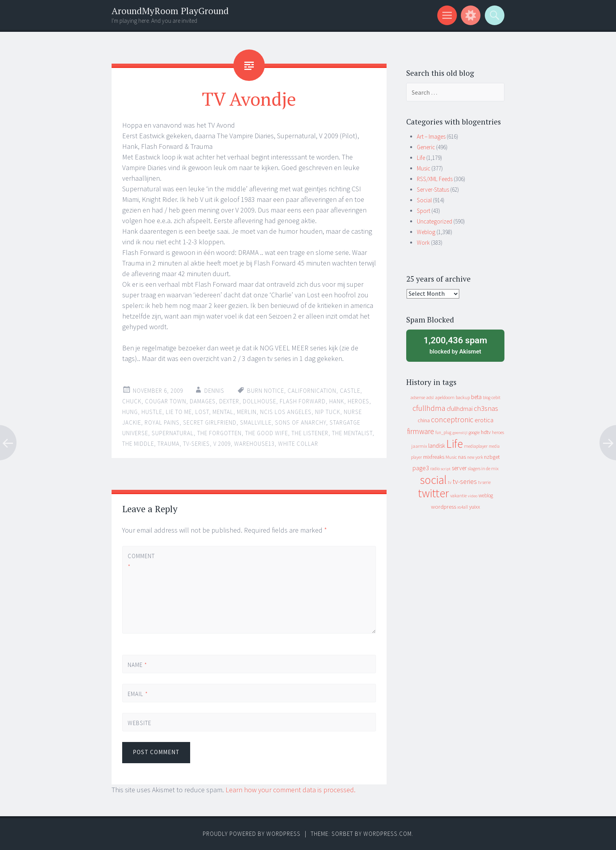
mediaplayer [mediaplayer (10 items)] (476, 446)
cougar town (166, 401)
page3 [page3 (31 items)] (421, 468)
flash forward (303, 401)
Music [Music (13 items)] (451, 457)
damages (203, 401)
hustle (152, 412)
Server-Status (433, 190)
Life (421, 158)
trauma (169, 444)
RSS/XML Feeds (435, 179)
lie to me (179, 412)
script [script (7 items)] (446, 469)
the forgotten (219, 433)
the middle (138, 444)
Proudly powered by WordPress (252, 834)
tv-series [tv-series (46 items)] (465, 482)
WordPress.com (388, 834)
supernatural (173, 433)
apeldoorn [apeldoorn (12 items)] (445, 397)
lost (202, 412)
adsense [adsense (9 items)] (418, 398)
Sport (423, 211)
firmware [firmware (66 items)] (421, 431)
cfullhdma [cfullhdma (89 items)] (429, 408)
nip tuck (328, 412)
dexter (229, 401)
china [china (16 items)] (424, 420)
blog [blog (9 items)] (487, 398)
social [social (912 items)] (433, 480)
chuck (132, 401)
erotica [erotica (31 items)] (484, 420)
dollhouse (259, 401)
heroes (358, 401)
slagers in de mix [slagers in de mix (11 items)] (483, 468)
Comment (141, 561)
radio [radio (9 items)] (435, 469)
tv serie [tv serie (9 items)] (484, 482)
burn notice (266, 391)
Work (423, 243)
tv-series (196, 444)
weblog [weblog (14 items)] (486, 496)
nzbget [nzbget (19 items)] (492, 457)
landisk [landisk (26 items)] (437, 446)
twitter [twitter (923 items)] (434, 493)
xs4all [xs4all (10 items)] (463, 507)
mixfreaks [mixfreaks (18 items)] (434, 457)
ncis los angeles (286, 412)
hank (337, 401)
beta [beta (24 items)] (476, 397)
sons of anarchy (301, 422)
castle (350, 391)
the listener (310, 433)
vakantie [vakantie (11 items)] (458, 496)
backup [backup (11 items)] (463, 397)
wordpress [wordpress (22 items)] (444, 507)
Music (423, 168)
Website (139, 723)
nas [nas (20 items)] (462, 457)
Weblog (426, 232)
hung (130, 412)
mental (223, 412)
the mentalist (352, 433)
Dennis (214, 391)
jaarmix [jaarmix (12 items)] (419, 446)
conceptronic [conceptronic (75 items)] (452, 420)
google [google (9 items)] (474, 432)
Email (138, 694)
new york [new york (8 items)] (475, 457)
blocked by (455, 345)
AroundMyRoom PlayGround (170, 11)
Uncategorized (434, 221)
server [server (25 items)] (459, 468)
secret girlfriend (210, 422)
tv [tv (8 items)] (450, 482)
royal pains (162, 422)
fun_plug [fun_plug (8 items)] (443, 432)
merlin (247, 412)
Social (424, 200)
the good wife (267, 433)
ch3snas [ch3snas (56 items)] (486, 408)
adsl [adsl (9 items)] (430, 398)
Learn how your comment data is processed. (291, 790)
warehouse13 (254, 444)
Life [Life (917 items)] (455, 444)
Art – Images (431, 136)
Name (137, 665)
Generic (426, 147)
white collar (298, 444)
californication (312, 391)
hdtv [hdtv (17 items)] (486, 432)
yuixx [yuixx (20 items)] (475, 507)
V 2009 (222, 444)
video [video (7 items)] (473, 496)
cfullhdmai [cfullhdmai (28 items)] (460, 409)
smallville (256, 422)
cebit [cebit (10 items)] (496, 397)
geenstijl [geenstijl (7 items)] (460, 433)
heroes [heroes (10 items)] (498, 432)
